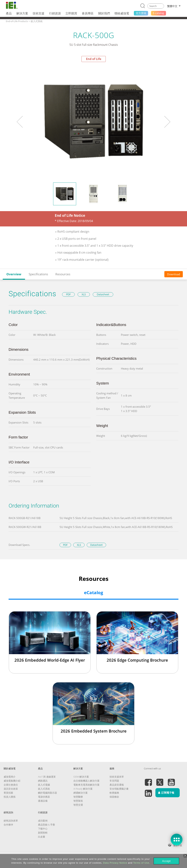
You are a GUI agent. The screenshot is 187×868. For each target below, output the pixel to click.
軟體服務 (114, 793)
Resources (63, 274)
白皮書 (42, 837)
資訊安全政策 (11, 789)
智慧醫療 (78, 797)
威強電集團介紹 (12, 781)
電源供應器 (44, 797)
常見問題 (114, 781)
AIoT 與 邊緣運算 (47, 777)
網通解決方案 (81, 793)
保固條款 (114, 797)
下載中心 (43, 829)
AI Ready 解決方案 (83, 789)
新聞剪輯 (43, 833)
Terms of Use (141, 863)
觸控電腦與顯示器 (47, 793)
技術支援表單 (117, 777)
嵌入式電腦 (44, 785)
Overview (14, 274)
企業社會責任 (11, 785)
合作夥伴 (8, 825)
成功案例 (43, 821)
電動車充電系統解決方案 (86, 785)
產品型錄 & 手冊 (46, 825)
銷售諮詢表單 (11, 821)
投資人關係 (10, 797)
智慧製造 (78, 801)
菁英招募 (8, 793)
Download (174, 274)
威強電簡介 (10, 777)
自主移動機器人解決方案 (86, 781)
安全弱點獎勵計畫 (119, 789)
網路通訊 (43, 781)
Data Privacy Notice (115, 863)
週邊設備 (43, 801)
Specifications (38, 274)
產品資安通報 (117, 785)
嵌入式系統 (44, 789)
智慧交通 (78, 805)
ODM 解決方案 (81, 777)
